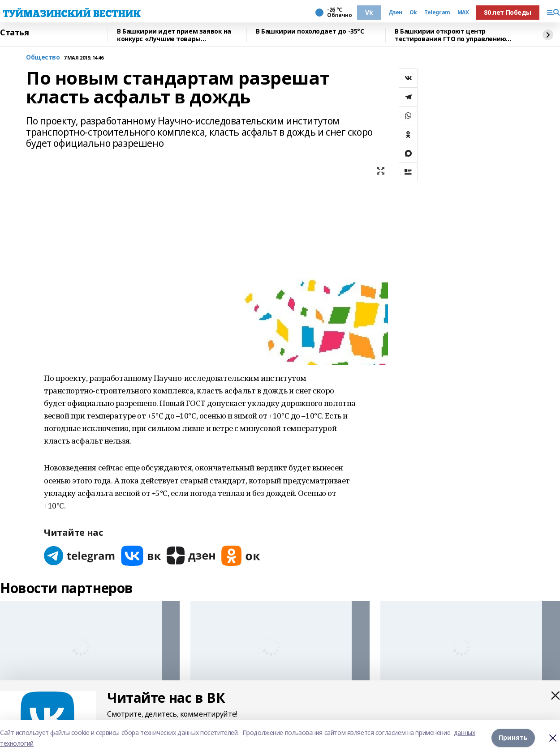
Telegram (437, 13)
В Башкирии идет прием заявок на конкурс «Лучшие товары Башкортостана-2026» (174, 35)
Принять (513, 738)
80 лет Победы (508, 12)
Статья (14, 33)
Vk (369, 12)
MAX (463, 13)
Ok (413, 13)
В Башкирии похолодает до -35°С (310, 32)
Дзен (395, 13)
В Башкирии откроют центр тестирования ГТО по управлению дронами (450, 35)
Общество (43, 58)
